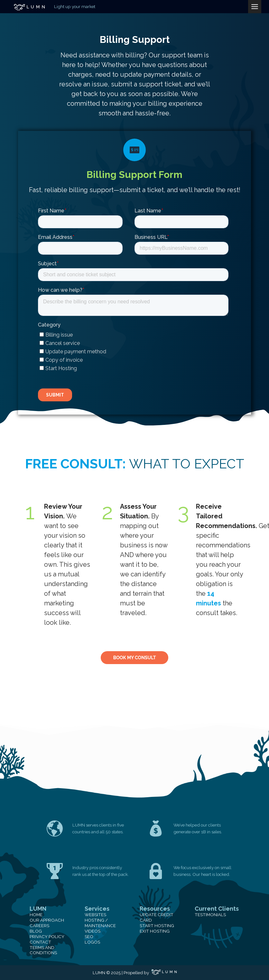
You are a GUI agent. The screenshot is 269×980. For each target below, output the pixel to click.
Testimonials (210, 915)
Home (36, 915)
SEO (89, 936)
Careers (39, 926)
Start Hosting (157, 926)
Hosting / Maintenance (100, 923)
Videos (93, 931)
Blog (36, 931)
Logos (92, 942)
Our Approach (47, 920)
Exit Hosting (155, 931)
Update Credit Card (157, 917)
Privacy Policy (47, 936)
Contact (40, 942)
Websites (95, 915)
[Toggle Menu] (255, 7)
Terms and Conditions (43, 950)
